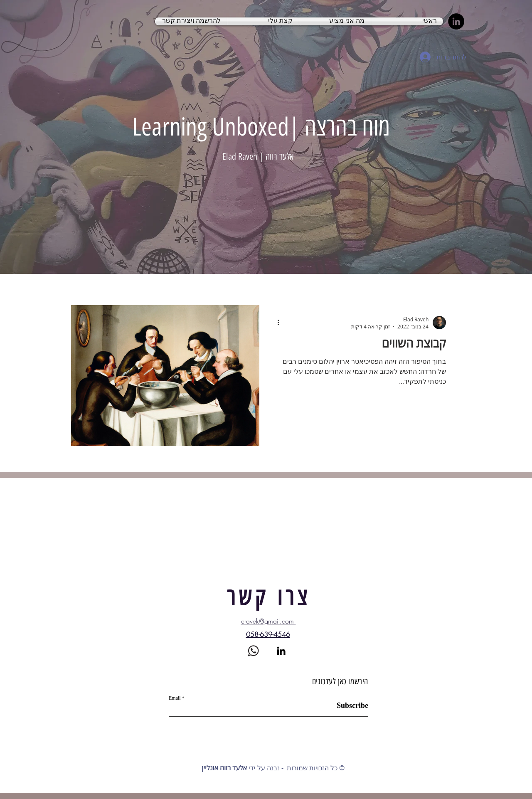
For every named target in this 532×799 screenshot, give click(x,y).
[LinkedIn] (456, 21)
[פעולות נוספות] (275, 323)
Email (175, 698)
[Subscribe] (347, 706)
